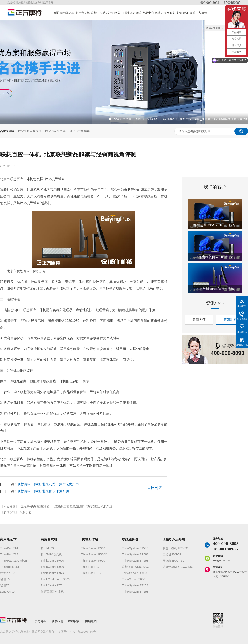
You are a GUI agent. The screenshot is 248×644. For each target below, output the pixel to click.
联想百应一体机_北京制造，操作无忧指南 (48, 484)
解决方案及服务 (165, 13)
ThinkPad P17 (91, 567)
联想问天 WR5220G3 (136, 567)
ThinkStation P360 (93, 548)
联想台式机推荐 (80, 131)
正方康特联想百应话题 (35, 506)
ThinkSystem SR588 (135, 554)
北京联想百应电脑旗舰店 (68, 506)
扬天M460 (47, 548)
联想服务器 (114, 13)
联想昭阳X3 (8, 573)
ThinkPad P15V (91, 573)
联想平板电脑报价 (30, 131)
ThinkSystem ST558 (135, 548)
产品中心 (148, 13)
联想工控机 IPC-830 (176, 548)
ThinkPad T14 (9, 548)
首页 (56, 13)
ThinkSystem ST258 (135, 585)
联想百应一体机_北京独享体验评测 (43, 491)
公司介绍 (41, 621)
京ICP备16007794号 (83, 632)
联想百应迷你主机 (52, 592)
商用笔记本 (67, 13)
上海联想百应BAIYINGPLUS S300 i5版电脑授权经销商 (215, 225)
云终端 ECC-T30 (173, 561)
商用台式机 (83, 13)
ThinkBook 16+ (10, 567)
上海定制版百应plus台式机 (215, 257)
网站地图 (91, 621)
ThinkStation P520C (94, 554)
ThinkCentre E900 (52, 567)
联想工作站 (98, 13)
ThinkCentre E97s (52, 573)
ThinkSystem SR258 (135, 592)
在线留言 (74, 621)
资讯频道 (153, 119)
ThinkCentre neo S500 (55, 579)
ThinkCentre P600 (52, 561)
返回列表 (155, 488)
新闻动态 (169, 119)
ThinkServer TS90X (135, 573)
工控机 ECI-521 (173, 554)
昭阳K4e (5, 579)
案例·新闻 (182, 13)
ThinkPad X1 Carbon (13, 561)
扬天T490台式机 (51, 554)
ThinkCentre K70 (52, 585)
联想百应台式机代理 (99, 506)
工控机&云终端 (132, 13)
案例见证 (199, 320)
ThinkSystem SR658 (135, 561)
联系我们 (57, 621)
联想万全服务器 (55, 131)
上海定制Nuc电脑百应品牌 (215, 289)
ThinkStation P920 (93, 561)
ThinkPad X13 (9, 554)
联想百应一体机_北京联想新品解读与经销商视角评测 (214, 119)
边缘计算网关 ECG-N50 (178, 567)
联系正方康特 (198, 13)
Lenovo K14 (8, 592)
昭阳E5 (5, 585)
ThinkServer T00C (134, 579)
